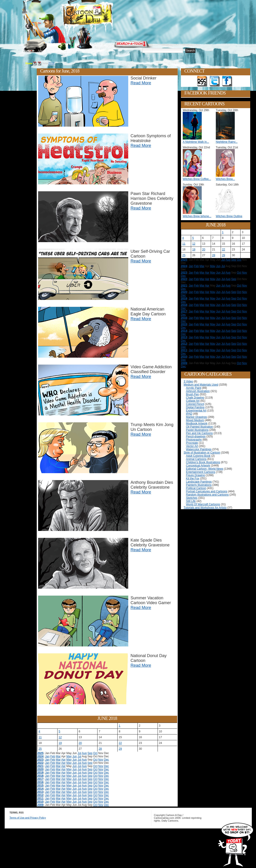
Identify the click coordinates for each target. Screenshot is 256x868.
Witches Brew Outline (229, 216)
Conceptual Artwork (198, 466)
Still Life (191, 501)
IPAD (189, 414)
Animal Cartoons (196, 459)
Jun (75, 756)
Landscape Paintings (199, 482)
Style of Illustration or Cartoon (202, 453)
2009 (40, 805)
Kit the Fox (193, 478)
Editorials (59, 51)
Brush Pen (192, 394)
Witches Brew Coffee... (197, 179)
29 (120, 749)
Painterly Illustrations (199, 485)
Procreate (192, 443)
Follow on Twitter (215, 81)
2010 (40, 802)
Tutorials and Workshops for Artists (205, 508)
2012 (40, 795)
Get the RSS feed (202, 81)
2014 (40, 789)
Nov (101, 760)
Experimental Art (196, 411)
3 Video (188, 381)
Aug (84, 753)
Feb (53, 756)
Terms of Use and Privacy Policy (28, 818)
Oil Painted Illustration (200, 427)
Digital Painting (195, 407)
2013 (40, 792)
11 (40, 737)
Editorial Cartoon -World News (205, 469)
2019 (40, 773)
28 (100, 749)
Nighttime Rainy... (227, 142)
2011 (40, 798)
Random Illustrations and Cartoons (207, 495)
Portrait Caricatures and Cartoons (207, 491)
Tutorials (78, 51)
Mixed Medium (195, 420)
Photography (194, 440)
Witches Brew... (225, 179)
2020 (40, 769)
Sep (90, 753)
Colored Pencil (195, 404)
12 (60, 737)
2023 (40, 760)
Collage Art (193, 401)
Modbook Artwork (197, 423)
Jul (79, 753)
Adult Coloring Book (198, 456)
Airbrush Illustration (198, 391)
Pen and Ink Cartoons (199, 433)
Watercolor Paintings (199, 449)
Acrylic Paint (194, 388)
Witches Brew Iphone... (197, 216)
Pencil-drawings (196, 436)
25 (40, 749)
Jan (47, 756)
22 (120, 743)
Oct (95, 753)
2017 (40, 779)
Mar (58, 756)
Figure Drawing (195, 475)
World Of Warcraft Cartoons (203, 504)
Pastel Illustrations (197, 430)
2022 (40, 763)
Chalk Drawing (195, 398)
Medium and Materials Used (201, 385)
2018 (51, 63)
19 (60, 743)
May (69, 756)
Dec (106, 760)
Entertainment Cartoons (201, 472)
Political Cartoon (196, 488)
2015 (40, 786)
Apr (63, 760)
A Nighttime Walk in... (196, 142)
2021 (40, 766)
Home (27, 51)
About (42, 51)
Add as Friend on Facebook (227, 81)
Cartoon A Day (99, 15)
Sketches (192, 498)
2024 (40, 756)
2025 (40, 753)
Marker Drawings (197, 417)
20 (80, 743)
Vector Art (192, 446)
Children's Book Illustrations (203, 462)
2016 (40, 782)
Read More (141, 83)
